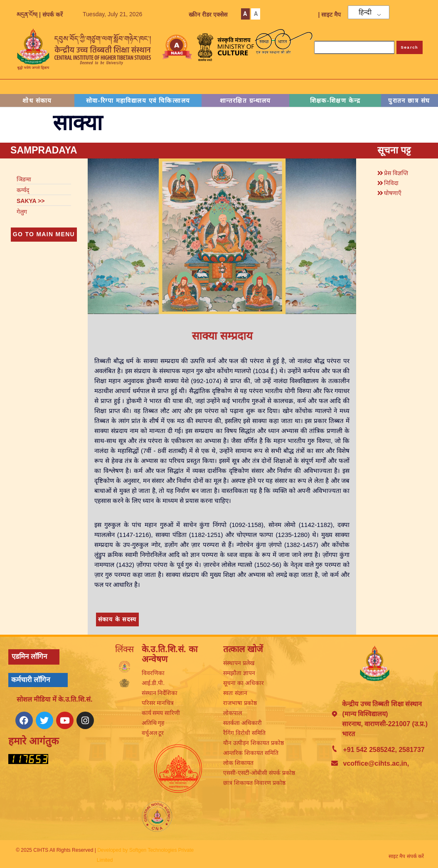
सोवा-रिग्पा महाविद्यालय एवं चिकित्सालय (138, 100)
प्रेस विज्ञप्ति (396, 173)
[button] (398, 172)
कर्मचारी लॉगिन (31, 680)
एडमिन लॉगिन (29, 657)
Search (410, 47)
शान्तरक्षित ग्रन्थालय (245, 100)
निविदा (391, 183)
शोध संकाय (37, 100)
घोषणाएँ (393, 193)
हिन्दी (365, 12)
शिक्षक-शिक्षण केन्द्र (335, 100)
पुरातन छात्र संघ (409, 100)
